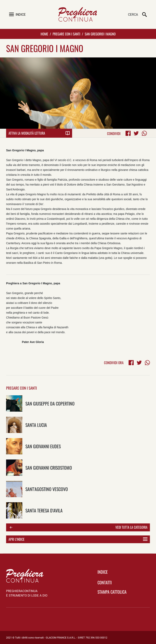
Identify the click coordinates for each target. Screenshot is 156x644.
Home (44, 34)
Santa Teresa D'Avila (44, 510)
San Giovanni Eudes (43, 446)
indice (103, 572)
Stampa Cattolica (112, 592)
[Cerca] (119, 15)
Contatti (105, 582)
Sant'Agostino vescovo (47, 489)
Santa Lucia (36, 425)
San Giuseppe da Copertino (50, 403)
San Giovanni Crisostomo (49, 468)
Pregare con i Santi (66, 34)
